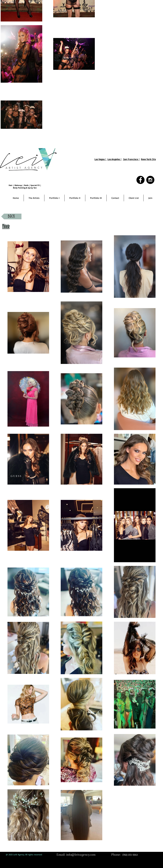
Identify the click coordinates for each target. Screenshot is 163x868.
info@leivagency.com (81, 855)
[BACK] (11, 216)
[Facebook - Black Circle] (140, 180)
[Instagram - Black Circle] (150, 180)
